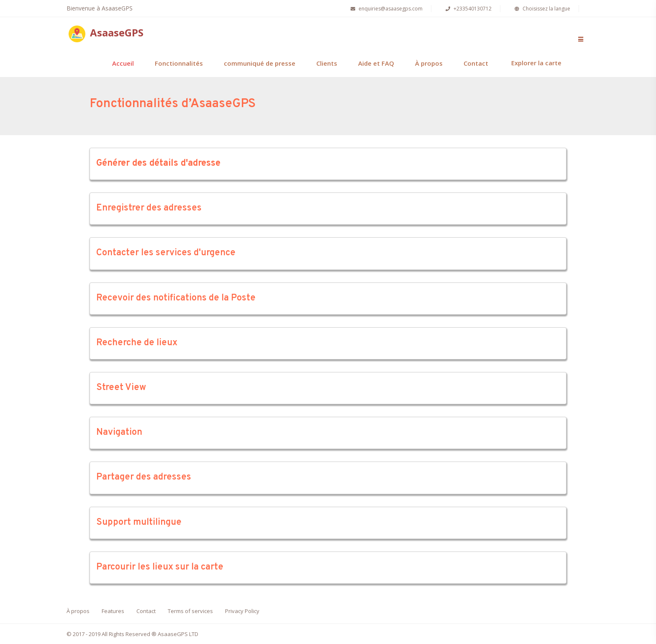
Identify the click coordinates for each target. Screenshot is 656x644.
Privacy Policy (242, 611)
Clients (327, 63)
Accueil (123, 63)
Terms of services (190, 611)
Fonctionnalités (179, 63)
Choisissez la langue (541, 9)
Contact (476, 63)
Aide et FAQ (376, 63)
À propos (429, 63)
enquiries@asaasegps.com (386, 9)
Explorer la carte (536, 63)
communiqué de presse (260, 63)
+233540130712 (468, 9)
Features (113, 611)
